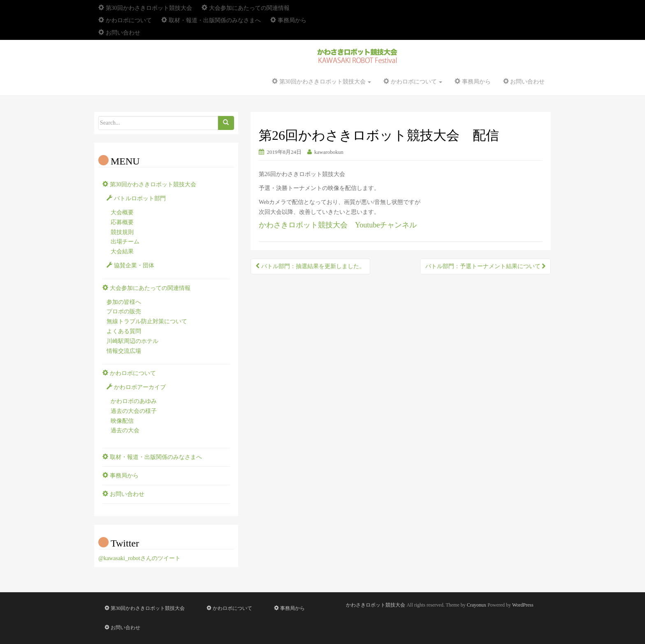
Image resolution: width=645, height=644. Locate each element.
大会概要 (122, 212)
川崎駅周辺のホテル (132, 341)
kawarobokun (329, 152)
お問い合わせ (119, 33)
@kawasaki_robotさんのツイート (139, 558)
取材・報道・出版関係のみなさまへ (211, 20)
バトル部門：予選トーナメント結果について (486, 266)
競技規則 (122, 232)
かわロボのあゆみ (134, 401)
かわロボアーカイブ (136, 387)
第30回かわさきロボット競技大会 (145, 8)
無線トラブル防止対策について (147, 321)
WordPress (523, 605)
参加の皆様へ (124, 302)
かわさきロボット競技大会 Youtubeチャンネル (338, 225)
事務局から (288, 20)
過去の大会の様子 (134, 411)
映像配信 (122, 421)
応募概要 (122, 222)
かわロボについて (125, 20)
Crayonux (477, 605)
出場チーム (125, 242)
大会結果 (122, 251)
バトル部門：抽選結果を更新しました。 (310, 266)
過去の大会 (125, 430)
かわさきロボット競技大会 (376, 605)
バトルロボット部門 (136, 198)
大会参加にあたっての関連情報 (246, 8)
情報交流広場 (124, 351)
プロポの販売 (124, 312)
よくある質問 (124, 331)
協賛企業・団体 (130, 265)
